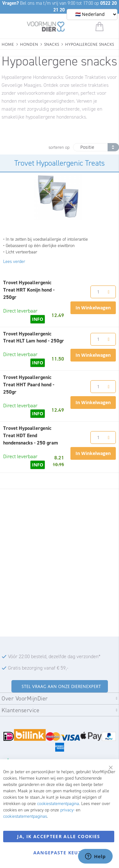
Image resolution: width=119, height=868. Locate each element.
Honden (29, 44)
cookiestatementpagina (58, 804)
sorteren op (59, 147)
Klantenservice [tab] (20, 710)
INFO (38, 319)
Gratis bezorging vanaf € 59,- (38, 668)
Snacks (52, 44)
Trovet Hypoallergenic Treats (60, 163)
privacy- (67, 810)
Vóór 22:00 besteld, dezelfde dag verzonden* (54, 656)
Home (8, 44)
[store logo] (46, 28)
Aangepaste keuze (59, 853)
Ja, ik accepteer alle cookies (59, 836)
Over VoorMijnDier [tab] (25, 699)
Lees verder (14, 262)
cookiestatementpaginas (25, 816)
